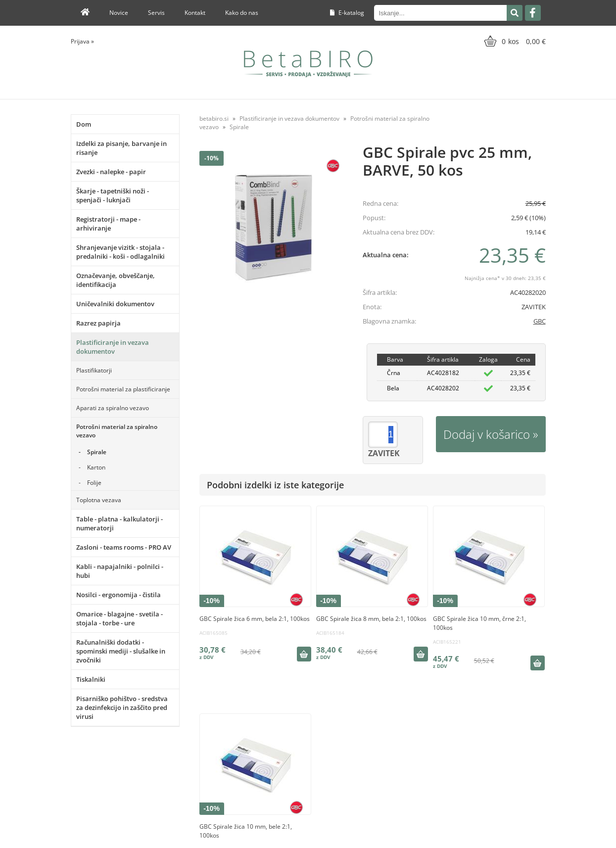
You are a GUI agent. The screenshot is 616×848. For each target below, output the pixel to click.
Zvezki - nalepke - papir (111, 172)
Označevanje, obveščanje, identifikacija (116, 280)
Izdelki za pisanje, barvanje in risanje (121, 148)
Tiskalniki (91, 679)
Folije (94, 483)
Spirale (97, 452)
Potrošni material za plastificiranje (123, 389)
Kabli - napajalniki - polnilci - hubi (120, 571)
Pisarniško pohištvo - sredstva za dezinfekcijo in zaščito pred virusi (122, 707)
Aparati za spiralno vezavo (113, 408)
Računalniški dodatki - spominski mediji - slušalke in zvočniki (121, 651)
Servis (156, 13)
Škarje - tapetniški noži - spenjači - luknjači (113, 195)
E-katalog (347, 13)
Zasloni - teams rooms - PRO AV (124, 547)
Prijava (82, 41)
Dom (84, 124)
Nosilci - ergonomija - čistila (118, 595)
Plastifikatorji (94, 370)
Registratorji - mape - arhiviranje (108, 224)
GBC (540, 321)
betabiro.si (214, 118)
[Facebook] (533, 13)
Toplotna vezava (99, 500)
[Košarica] (514, 41)
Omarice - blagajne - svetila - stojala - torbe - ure (119, 618)
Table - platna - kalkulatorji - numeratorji (119, 523)
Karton (96, 467)
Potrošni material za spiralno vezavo (117, 431)
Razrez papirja (98, 323)
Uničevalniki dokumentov (115, 304)
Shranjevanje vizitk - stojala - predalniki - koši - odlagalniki (120, 252)
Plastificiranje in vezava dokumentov (113, 347)
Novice (119, 13)
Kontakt (195, 13)
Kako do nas (242, 13)
